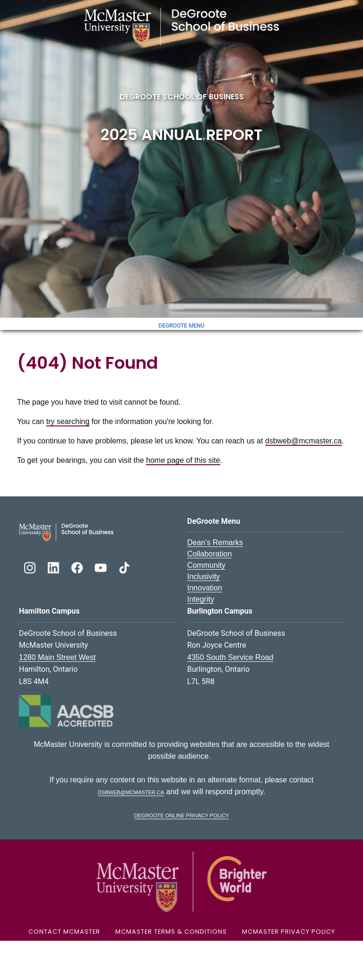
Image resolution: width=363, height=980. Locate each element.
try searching (68, 421)
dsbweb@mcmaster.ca (303, 441)
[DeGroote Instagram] (31, 567)
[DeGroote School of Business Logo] (66, 532)
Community (206, 565)
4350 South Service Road (230, 657)
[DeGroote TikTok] (124, 567)
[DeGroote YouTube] (102, 567)
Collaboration (209, 554)
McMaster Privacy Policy (289, 932)
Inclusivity (203, 577)
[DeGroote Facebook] (78, 567)
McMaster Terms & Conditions (171, 932)
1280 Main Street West (57, 657)
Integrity (201, 599)
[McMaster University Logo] (181, 881)
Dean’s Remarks (215, 542)
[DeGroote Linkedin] (54, 567)
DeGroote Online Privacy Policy (182, 815)
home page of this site (183, 460)
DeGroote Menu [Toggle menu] (181, 326)
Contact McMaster (64, 932)
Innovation (205, 588)
